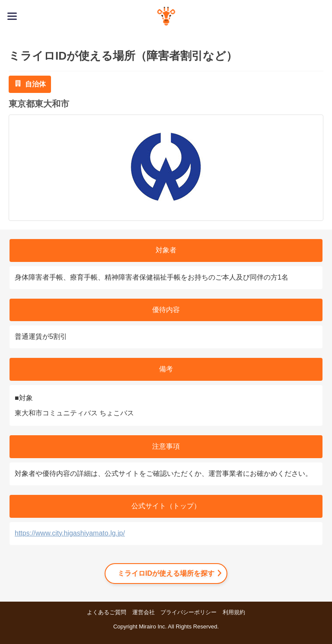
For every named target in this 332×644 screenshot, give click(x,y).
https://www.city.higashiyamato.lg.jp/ (70, 533)
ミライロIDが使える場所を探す (166, 573)
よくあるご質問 (107, 612)
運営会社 (144, 612)
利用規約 (234, 612)
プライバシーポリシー (188, 612)
